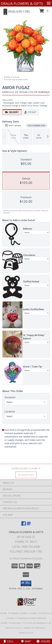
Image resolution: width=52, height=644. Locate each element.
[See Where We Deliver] (26, 475)
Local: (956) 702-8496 (26, 547)
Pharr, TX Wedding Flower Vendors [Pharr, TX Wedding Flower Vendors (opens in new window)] (27, 618)
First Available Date (37, 125)
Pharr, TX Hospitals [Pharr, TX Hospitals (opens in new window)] (41, 613)
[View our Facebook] (24, 525)
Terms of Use (26, 633)
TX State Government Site (37, 623)
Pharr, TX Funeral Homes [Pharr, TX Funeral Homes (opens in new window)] (14, 613)
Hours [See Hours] (43, 641)
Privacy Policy (14, 628)
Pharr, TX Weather (11, 623)
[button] (44, 12)
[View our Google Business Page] (29, 525)
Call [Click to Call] (9, 641)
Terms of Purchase (34, 628)
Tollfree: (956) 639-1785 (26, 551)
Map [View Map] (26, 641)
